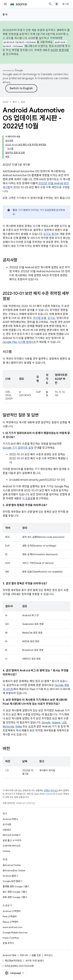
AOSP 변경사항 (60, 50)
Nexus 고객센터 (10, 922)
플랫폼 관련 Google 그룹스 (16, 886)
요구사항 (7, 824)
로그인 (66, 4)
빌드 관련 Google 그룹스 (15, 892)
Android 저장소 (10, 819)
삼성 (31, 727)
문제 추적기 (8, 943)
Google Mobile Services (15, 932)
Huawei (56, 723)
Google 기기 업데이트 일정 (18, 448)
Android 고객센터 (12, 911)
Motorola (8, 727)
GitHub (6, 851)
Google (46, 723)
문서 (5, 15)
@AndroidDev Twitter (14, 870)
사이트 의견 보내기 (35, 961)
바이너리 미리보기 (12, 835)
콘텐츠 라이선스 (51, 791)
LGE (64, 723)
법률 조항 (36, 955)
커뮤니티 (24, 955)
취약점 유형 (40, 318)
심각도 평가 (50, 234)
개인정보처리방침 (13, 961)
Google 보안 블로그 (13, 881)
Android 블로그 (10, 876)
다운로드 (7, 830)
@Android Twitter (12, 865)
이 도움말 (27, 499)
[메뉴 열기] (5, 4)
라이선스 (49, 955)
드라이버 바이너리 (12, 846)
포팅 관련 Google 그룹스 (15, 897)
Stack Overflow (11, 938)
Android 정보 (9, 955)
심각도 (51, 318)
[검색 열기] (50, 4)
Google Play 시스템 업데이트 (19, 342)
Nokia (19, 727)
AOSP (5, 102)
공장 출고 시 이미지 (12, 840)
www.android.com (13, 927)
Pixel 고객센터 (10, 916)
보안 (23, 102)
